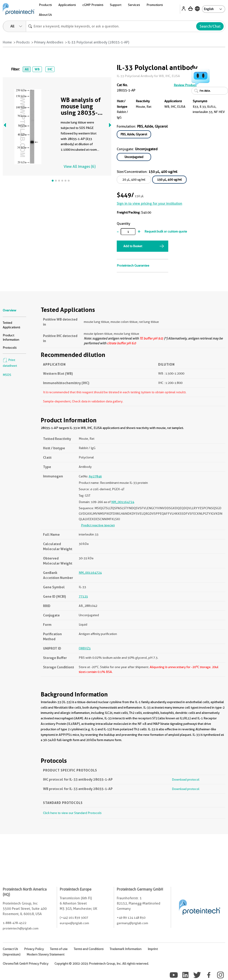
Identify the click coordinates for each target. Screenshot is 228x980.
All (27, 69)
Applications (67, 5)
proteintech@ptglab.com (21, 928)
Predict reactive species (98, 525)
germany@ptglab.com (132, 923)
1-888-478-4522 (15, 923)
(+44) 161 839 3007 (74, 918)
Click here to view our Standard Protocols (72, 813)
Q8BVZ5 (85, 648)
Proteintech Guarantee (133, 265)
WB (37, 69)
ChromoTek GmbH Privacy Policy (26, 964)
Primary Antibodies (49, 42)
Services (134, 5)
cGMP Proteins (93, 5)
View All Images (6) (80, 167)
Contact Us (10, 949)
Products (45, 5)
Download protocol (186, 779)
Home (7, 42)
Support (116, 5)
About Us (45, 15)
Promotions (155, 5)
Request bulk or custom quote (166, 231)
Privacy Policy (34, 949)
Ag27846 (95, 476)
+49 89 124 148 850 (131, 918)
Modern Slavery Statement (45, 954)
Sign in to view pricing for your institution (149, 203)
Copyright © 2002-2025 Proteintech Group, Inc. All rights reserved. (102, 964)
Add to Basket (133, 246)
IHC (50, 69)
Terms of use (59, 949)
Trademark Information (126, 949)
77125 (83, 596)
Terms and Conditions (89, 949)
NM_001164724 (123, 502)
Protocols (10, 348)
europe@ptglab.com (74, 923)
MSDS (7, 375)
